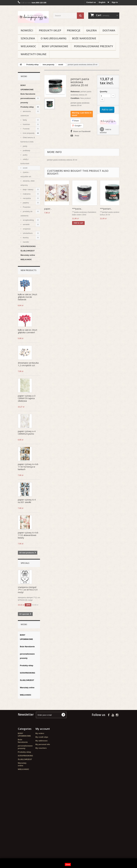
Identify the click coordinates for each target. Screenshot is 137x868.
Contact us (91, 2)
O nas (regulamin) (54, 38)
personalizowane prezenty (93, 46)
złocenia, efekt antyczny (28, 183)
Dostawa (109, 30)
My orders (40, 733)
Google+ (77, 126)
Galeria (91, 30)
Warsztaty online (34, 54)
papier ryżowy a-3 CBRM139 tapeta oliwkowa (27, 398)
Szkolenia (28, 38)
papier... (48, 209)
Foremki (26, 129)
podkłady (26, 150)
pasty (25, 146)
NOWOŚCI (27, 30)
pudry (25, 155)
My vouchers (41, 748)
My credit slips (42, 737)
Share (76, 121)
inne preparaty (29, 133)
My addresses (42, 741)
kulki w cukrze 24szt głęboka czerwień (28, 331)
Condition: (75, 98)
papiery (26, 203)
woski (25, 168)
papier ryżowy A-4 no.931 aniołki (27, 501)
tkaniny (26, 238)
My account (43, 729)
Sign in (115, 2)
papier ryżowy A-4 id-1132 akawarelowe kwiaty (28, 535)
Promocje (74, 30)
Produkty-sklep (50, 30)
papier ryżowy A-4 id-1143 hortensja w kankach (28, 467)
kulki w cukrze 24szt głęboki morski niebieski (28, 297)
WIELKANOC (28, 46)
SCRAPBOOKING (28, 246)
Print (77, 136)
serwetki (26, 224)
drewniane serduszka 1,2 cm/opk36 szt (28, 364)
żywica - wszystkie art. (26, 174)
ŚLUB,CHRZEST (28, 251)
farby (25, 120)
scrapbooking (28, 220)
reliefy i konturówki (25, 161)
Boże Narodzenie (84, 38)
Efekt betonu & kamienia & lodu (28, 140)
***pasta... (77, 209)
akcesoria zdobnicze (26, 113)
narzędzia (27, 198)
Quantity (104, 92)
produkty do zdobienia (27, 214)
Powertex (26, 207)
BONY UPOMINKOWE (55, 46)
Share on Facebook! (82, 131)
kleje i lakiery (28, 190)
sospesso (27, 229)
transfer (26, 242)
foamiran (26, 124)
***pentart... (106, 209)
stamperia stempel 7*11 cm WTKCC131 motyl (28, 590)
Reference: (75, 92)
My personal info (43, 744)
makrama (26, 194)
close (68, 864)
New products (29, 270)
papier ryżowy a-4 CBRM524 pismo (27, 432)
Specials (25, 563)
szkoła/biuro (28, 233)
